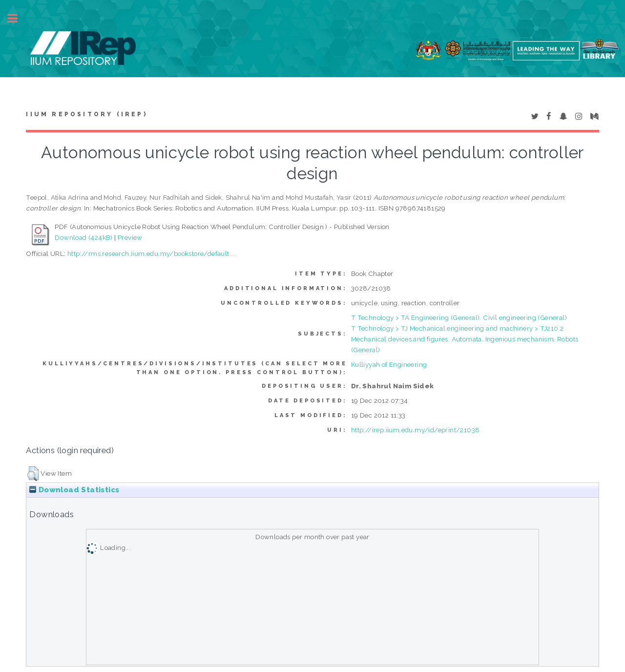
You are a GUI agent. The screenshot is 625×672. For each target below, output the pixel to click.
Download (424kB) (83, 237)
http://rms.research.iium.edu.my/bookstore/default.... (152, 253)
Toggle (18, 18)
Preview (130, 237)
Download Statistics (74, 490)
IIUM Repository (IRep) (86, 114)
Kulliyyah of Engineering (389, 364)
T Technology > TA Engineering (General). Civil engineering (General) (459, 317)
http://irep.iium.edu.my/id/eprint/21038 (416, 430)
